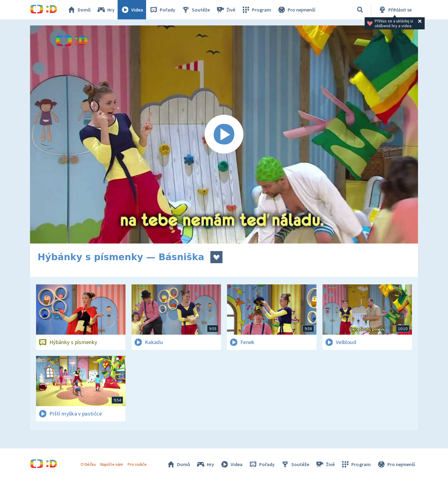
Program (256, 10)
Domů (79, 10)
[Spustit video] (224, 134)
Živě (226, 10)
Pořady (162, 10)
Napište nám (112, 464)
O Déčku (88, 464)
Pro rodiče (137, 464)
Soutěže (196, 10)
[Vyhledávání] (360, 10)
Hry (106, 10)
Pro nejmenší (296, 10)
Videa (132, 10)
